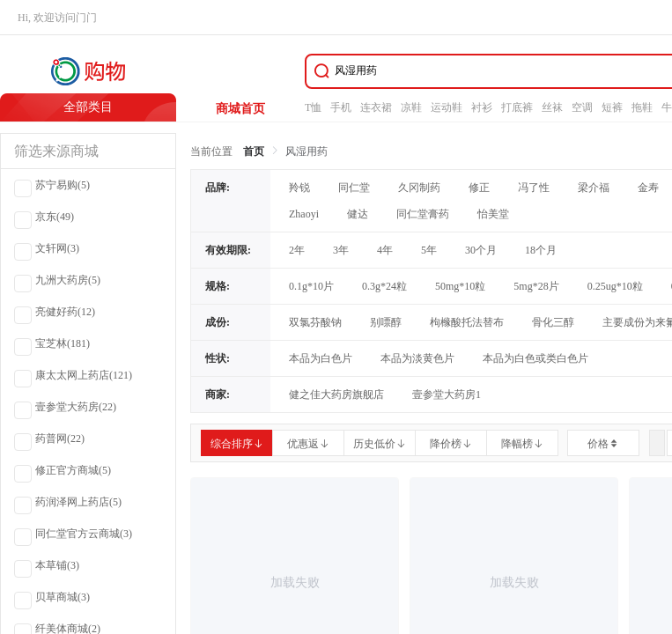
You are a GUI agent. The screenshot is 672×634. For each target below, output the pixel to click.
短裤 (612, 107)
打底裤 (517, 107)
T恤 (313, 107)
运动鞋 (447, 107)
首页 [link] (254, 151)
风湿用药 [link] (306, 151)
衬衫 (482, 107)
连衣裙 (376, 107)
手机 (341, 107)
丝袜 (552, 107)
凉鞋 (411, 107)
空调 (582, 107)
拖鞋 (642, 107)
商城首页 (240, 109)
